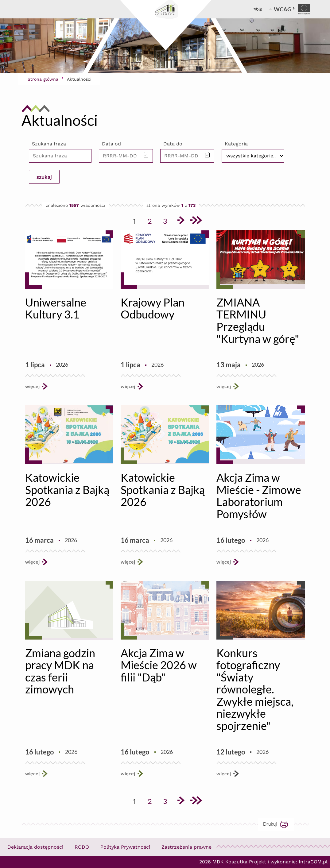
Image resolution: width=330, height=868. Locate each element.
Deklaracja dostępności (35, 847)
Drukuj (279, 824)
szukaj (44, 177)
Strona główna (43, 79)
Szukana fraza (49, 144)
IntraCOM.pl (313, 862)
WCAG (284, 9)
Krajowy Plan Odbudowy (153, 308)
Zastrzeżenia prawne (186, 847)
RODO (82, 847)
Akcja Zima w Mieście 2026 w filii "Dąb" (159, 665)
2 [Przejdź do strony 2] (152, 220)
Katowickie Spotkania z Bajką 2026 (67, 490)
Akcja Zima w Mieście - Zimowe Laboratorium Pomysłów (259, 496)
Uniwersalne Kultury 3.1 (56, 308)
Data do (173, 144)
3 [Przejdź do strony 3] (167, 220)
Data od (111, 144)
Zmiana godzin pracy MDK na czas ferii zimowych (60, 671)
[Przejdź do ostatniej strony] (196, 221)
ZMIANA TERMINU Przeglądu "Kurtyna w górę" (258, 320)
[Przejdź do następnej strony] (181, 221)
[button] (146, 156)
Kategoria (236, 144)
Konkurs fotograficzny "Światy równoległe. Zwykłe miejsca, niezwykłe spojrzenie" (255, 689)
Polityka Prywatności (125, 847)
